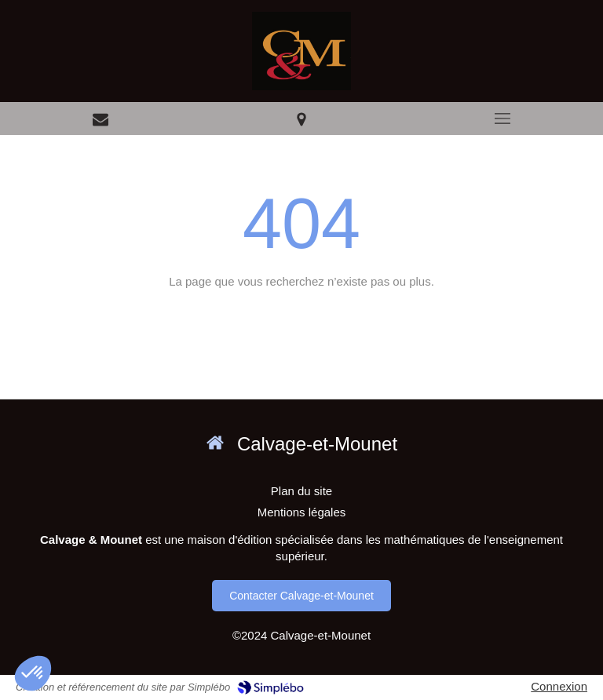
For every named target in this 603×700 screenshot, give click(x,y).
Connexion (559, 686)
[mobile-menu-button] (502, 118)
